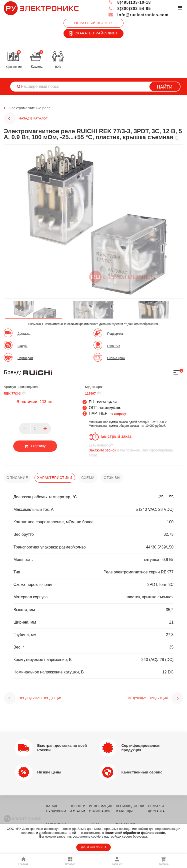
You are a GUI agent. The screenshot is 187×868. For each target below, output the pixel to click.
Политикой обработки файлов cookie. (135, 833)
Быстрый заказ (116, 436)
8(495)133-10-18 (130, 2)
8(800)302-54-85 (130, 9)
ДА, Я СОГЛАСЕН (93, 847)
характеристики (55, 478)
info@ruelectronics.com (138, 15)
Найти (165, 87)
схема (88, 478)
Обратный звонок (93, 23)
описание (17, 478)
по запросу (118, 414)
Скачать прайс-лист (93, 33)
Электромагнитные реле (31, 108)
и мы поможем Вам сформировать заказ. (136, 450)
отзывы (112, 478)
